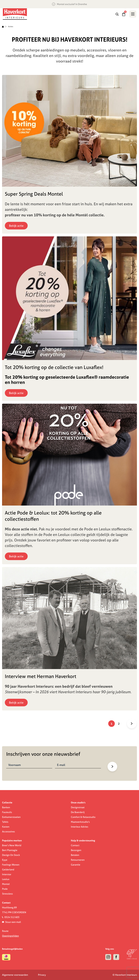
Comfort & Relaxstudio (83, 817)
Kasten (6, 827)
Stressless (7, 894)
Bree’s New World (12, 845)
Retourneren (78, 860)
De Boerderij (78, 812)
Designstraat (78, 807)
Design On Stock (11, 855)
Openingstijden (10, 936)
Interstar (7, 874)
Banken (6, 807)
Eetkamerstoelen (11, 817)
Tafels (5, 822)
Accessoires (8, 832)
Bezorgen (76, 850)
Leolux (6, 879)
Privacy (42, 975)
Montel (6, 884)
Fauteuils (7, 812)
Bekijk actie (16, 226)
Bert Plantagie (10, 850)
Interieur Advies (80, 827)
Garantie (76, 865)
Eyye (5, 860)
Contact (75, 845)
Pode (5, 889)
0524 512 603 (12, 917)
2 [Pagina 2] (119, 724)
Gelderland (8, 869)
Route (5, 931)
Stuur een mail (13, 922)
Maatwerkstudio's (80, 822)
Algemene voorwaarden (15, 975)
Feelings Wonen (11, 865)
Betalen (75, 855)
